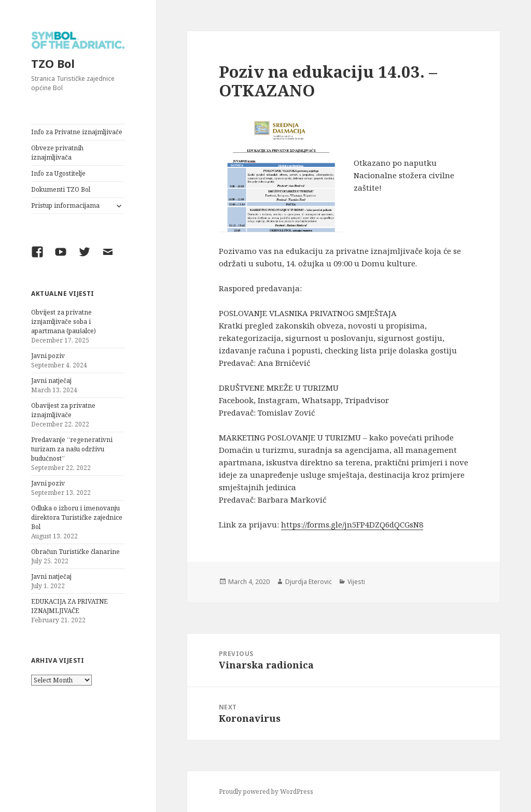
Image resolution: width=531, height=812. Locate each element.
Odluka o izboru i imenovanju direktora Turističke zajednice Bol (77, 517)
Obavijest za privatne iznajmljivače (63, 410)
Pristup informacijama (65, 205)
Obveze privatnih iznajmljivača (57, 153)
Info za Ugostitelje (58, 173)
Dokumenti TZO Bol (61, 189)
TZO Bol (53, 63)
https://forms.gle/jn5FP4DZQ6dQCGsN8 (352, 524)
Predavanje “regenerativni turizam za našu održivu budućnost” (72, 449)
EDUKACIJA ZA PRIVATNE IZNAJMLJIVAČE (69, 606)
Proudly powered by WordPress (266, 792)
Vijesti (356, 582)
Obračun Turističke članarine (75, 552)
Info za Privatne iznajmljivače (77, 132)
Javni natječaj (51, 381)
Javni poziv (48, 356)
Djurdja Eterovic (309, 582)
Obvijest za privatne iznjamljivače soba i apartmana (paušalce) (64, 322)
